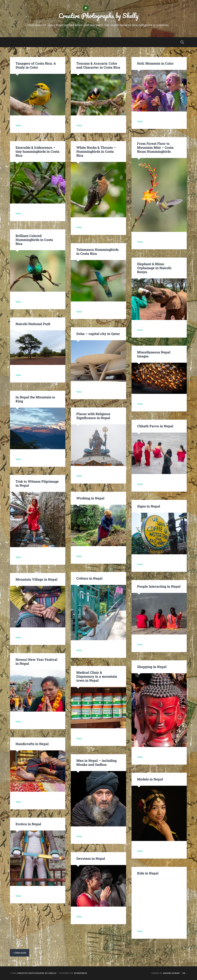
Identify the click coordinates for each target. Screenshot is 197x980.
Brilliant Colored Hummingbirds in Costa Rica (34, 240)
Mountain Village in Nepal (36, 579)
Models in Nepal (150, 779)
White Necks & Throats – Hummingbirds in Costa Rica (96, 151)
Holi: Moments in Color (155, 63)
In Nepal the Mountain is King (35, 399)
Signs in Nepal (149, 506)
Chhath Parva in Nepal (156, 426)
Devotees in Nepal (91, 858)
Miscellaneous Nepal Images (154, 354)
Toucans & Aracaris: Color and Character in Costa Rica (98, 65)
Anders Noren (171, 973)
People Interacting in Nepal (159, 586)
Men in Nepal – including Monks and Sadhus (96, 762)
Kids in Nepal (148, 873)
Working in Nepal (90, 498)
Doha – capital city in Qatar (98, 334)
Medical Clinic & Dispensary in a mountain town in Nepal (97, 676)
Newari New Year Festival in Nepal (36, 661)
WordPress (81, 973)
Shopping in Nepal (152, 667)
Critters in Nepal (89, 578)
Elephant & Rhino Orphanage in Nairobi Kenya (154, 268)
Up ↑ (185, 973)
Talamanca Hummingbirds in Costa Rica (97, 251)
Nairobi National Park (33, 324)
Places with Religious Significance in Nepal (93, 416)
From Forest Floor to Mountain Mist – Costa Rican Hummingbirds (155, 147)
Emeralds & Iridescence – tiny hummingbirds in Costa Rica (38, 151)
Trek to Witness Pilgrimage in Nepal (37, 483)
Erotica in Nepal (28, 824)
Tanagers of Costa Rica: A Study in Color (36, 65)
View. (18, 125)
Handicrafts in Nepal (32, 744)
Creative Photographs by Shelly (99, 15)
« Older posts (20, 953)
